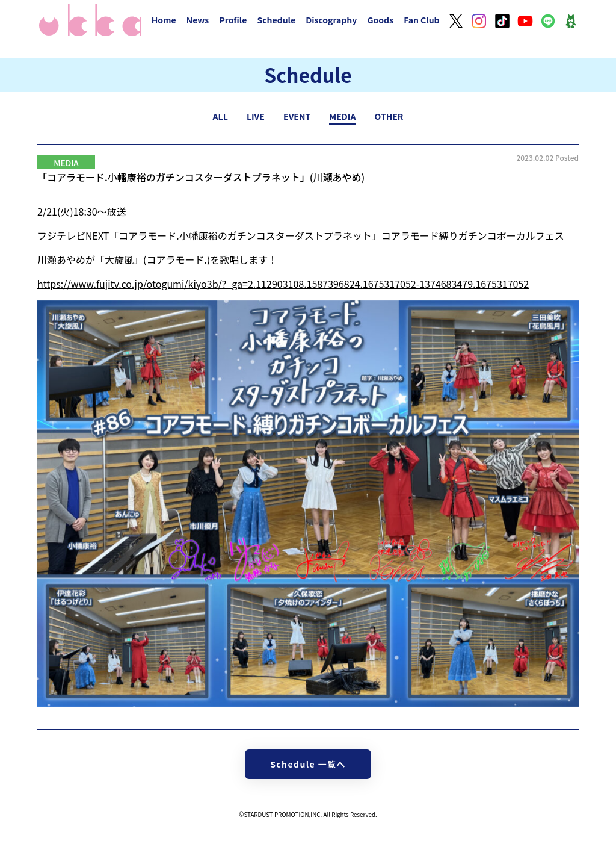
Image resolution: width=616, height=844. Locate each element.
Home (164, 20)
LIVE (256, 116)
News (198, 20)
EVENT (297, 116)
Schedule (276, 20)
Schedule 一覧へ (308, 764)
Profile (233, 20)
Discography (331, 20)
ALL (220, 116)
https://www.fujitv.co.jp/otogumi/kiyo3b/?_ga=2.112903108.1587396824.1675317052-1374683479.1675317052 (283, 284)
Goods (380, 20)
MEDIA (342, 116)
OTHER (389, 116)
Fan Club (422, 20)
